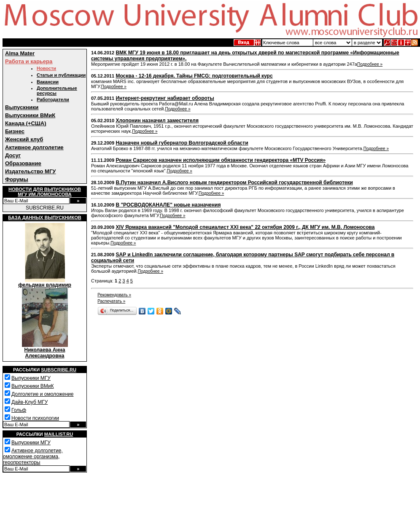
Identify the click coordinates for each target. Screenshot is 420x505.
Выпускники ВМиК (30, 115)
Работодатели (53, 99)
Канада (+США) (26, 123)
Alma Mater (20, 53)
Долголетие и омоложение (42, 394)
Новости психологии (35, 418)
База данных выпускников (44, 218)
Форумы (17, 179)
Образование (23, 163)
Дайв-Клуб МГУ (30, 402)
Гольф (19, 410)
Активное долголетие (34, 147)
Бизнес (15, 131)
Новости (46, 68)
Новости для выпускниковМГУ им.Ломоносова (45, 192)
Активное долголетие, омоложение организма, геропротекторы (33, 457)
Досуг (13, 155)
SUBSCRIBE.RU (45, 208)
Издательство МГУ (30, 171)
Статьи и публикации (61, 75)
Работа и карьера (29, 61)
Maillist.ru (59, 434)
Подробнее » (370, 64)
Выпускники (22, 107)
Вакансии (48, 82)
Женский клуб (24, 139)
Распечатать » (111, 301)
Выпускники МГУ (31, 378)
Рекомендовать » (114, 295)
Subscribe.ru (59, 370)
